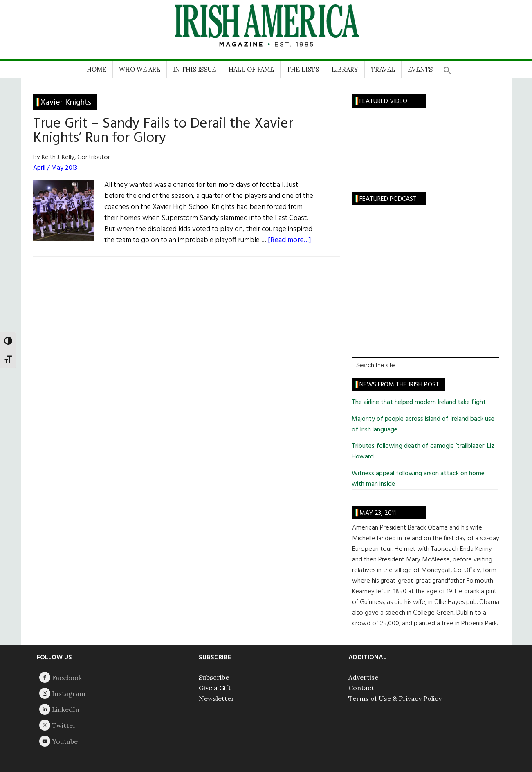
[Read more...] (290, 240)
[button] (447, 68)
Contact (361, 688)
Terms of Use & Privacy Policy (395, 698)
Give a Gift (215, 688)
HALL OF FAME (251, 69)
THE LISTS (303, 69)
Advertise (363, 677)
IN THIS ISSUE (194, 69)
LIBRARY (345, 69)
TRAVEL (383, 69)
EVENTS (420, 69)
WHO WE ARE (140, 69)
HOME (97, 69)
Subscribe (214, 677)
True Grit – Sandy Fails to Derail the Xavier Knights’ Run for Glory (163, 131)
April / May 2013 (55, 168)
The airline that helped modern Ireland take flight (419, 402)
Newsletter (217, 698)
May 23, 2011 (378, 513)
